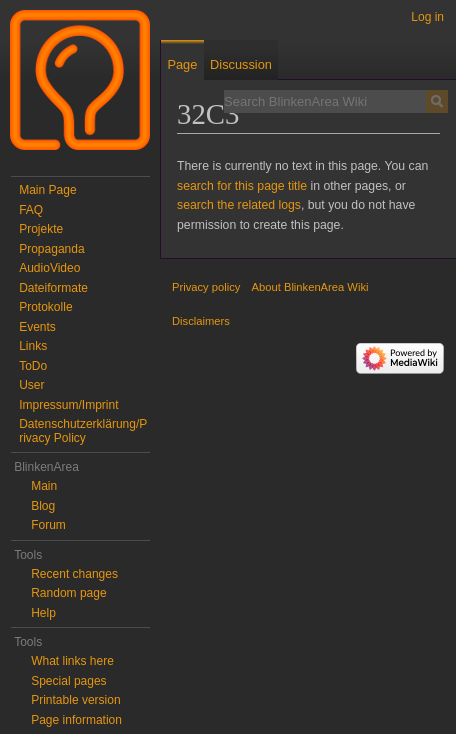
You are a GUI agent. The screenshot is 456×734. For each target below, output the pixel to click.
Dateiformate (53, 288)
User (31, 385)
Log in (427, 17)
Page (182, 64)
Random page (68, 593)
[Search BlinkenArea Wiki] (325, 101)
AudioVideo (49, 268)
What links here (72, 661)
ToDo (33, 366)
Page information (76, 720)
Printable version (75, 700)
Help (43, 613)
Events (37, 327)
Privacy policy (206, 287)
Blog (43, 506)
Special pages (68, 681)
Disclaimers (201, 321)
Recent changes (74, 574)
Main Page (47, 190)
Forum (48, 525)
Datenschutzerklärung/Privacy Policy (83, 431)
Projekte (41, 229)
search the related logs (239, 205)
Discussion (241, 64)
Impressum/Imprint (68, 405)
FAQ (31, 210)
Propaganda (51, 249)
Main (44, 486)
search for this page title (242, 186)
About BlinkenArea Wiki (310, 287)
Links (33, 346)
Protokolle (45, 307)
